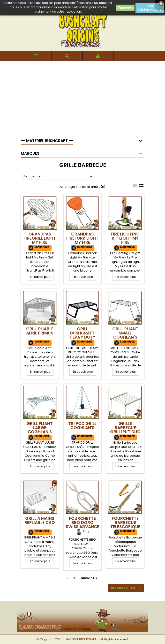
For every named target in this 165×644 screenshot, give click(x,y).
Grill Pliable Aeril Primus (40, 331)
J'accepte (125, 8)
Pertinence (59, 177)
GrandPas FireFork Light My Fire (82, 238)
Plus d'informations (150, 8)
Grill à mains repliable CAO (40, 520)
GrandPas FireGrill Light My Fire (40, 238)
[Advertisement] (82, 97)
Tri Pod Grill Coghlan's (82, 426)
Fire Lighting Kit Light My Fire (125, 238)
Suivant (90, 578)
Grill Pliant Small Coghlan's (125, 333)
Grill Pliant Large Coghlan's (40, 428)
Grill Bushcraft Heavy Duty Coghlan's (82, 335)
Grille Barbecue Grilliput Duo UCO (125, 430)
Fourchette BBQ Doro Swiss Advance (82, 523)
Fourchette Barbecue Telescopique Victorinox (125, 525)
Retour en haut (127, 588)
